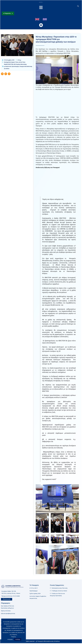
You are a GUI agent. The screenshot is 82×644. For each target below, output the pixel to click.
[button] (78, 6)
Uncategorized (7, 63)
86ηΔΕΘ (6, 65)
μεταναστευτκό (8, 67)
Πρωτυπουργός (15, 67)
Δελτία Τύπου (22, 63)
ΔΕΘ (15, 65)
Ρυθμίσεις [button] (14, 637)
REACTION (11, 65)
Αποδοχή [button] (18, 639)
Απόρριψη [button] (10, 639)
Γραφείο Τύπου (15, 63)
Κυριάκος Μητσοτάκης (21, 65)
